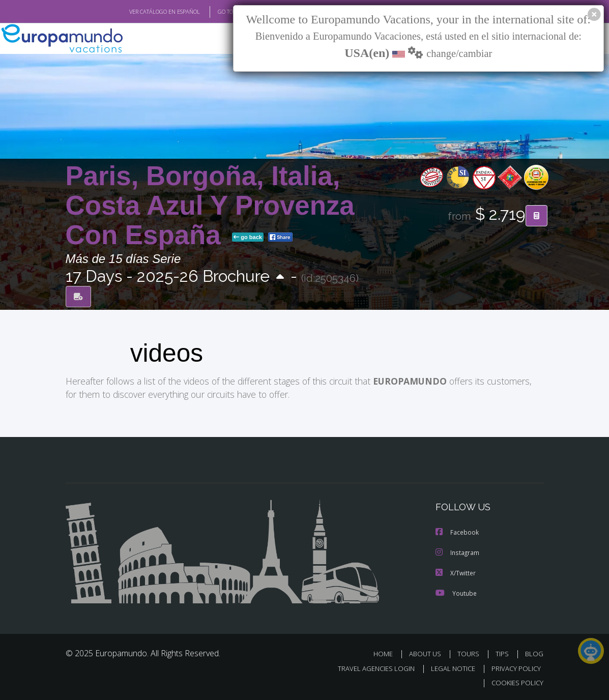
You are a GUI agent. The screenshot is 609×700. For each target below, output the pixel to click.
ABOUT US (428, 654)
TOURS (471, 654)
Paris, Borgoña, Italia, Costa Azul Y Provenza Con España (210, 205)
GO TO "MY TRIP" (222, 12)
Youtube (456, 593)
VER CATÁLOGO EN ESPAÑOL (141, 12)
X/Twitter (456, 573)
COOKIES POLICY (516, 683)
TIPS (504, 654)
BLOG (534, 654)
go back (248, 237)
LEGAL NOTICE (448, 669)
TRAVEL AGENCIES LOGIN (369, 669)
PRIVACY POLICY (514, 669)
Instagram (458, 552)
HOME (387, 654)
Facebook (457, 532)
